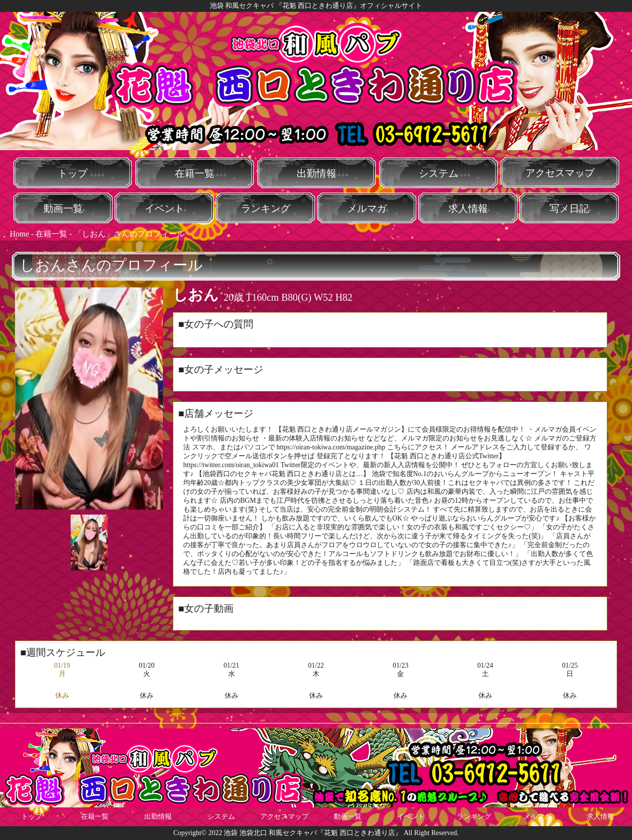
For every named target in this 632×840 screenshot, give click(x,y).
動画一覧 (63, 208)
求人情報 (468, 208)
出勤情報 (316, 173)
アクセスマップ (560, 173)
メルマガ (367, 208)
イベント (164, 208)
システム (438, 173)
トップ (73, 173)
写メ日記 (569, 208)
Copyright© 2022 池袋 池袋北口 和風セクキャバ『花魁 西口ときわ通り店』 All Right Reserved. (316, 833)
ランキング (266, 208)
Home (20, 234)
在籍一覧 (195, 173)
